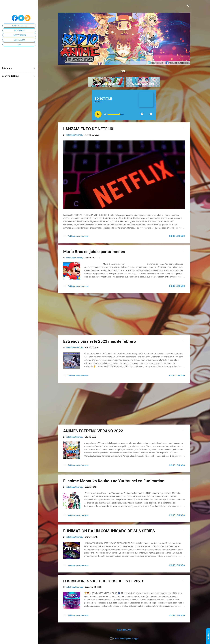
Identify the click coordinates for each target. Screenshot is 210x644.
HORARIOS (19, 30)
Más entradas (124, 630)
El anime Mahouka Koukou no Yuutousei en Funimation (114, 481)
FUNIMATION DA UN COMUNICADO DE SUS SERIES (109, 531)
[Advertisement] (124, 315)
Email (164, 71)
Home (84, 71)
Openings (135, 71)
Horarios (151, 71)
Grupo (122, 71)
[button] (183, 129)
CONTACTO (19, 40)
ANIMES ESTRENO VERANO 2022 (93, 431)
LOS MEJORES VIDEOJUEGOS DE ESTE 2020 (103, 582)
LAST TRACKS (19, 35)
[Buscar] (189, 6)
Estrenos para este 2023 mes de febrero (100, 342)
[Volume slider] (116, 115)
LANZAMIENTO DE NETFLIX (88, 129)
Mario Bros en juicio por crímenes (94, 252)
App (111, 71)
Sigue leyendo (177, 237)
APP (19, 44)
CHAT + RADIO (19, 26)
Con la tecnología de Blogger (124, 639)
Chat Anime (98, 71)
